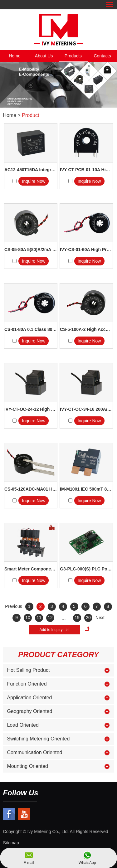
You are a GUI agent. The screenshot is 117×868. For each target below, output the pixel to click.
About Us (44, 56)
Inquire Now (34, 181)
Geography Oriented (29, 711)
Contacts (102, 56)
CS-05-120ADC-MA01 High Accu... (31, 489)
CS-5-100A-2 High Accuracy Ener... (86, 329)
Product (30, 115)
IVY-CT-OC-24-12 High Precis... (31, 409)
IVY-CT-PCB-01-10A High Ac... (86, 170)
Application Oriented (29, 698)
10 (28, 618)
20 (88, 618)
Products (73, 56)
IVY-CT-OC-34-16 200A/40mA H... (86, 409)
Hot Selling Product (28, 670)
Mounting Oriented (27, 766)
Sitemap (11, 843)
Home (15, 56)
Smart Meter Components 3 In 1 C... (31, 569)
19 (77, 618)
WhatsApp (87, 863)
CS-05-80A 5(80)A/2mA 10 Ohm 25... (31, 250)
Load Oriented (23, 725)
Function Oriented (27, 684)
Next (100, 618)
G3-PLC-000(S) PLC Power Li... (86, 569)
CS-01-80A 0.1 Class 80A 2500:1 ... (31, 329)
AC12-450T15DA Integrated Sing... (31, 170)
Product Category (58, 655)
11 (39, 618)
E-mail (29, 863)
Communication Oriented (34, 752)
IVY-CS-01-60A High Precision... (86, 250)
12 (50, 618)
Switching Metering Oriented (38, 739)
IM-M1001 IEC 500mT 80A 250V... (86, 489)
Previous (13, 606)
